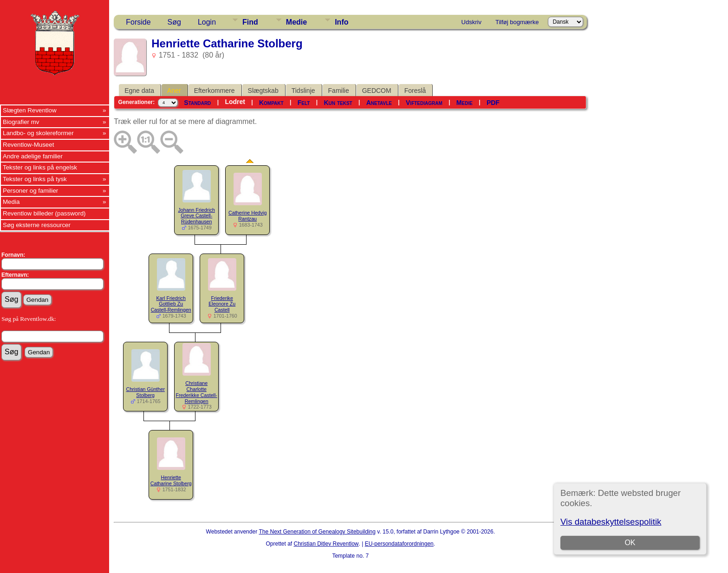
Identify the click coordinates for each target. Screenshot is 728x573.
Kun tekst (338, 103)
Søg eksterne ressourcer (37, 225)
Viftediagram (424, 103)
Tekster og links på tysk (35, 179)
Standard (197, 103)
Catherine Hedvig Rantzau (247, 216)
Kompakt (271, 103)
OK (630, 543)
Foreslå (415, 91)
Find (250, 22)
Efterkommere (214, 91)
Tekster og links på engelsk (40, 167)
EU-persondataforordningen (399, 544)
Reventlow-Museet (28, 145)
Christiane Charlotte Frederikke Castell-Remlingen (196, 392)
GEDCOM (377, 91)
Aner (174, 91)
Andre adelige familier (33, 156)
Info (341, 22)
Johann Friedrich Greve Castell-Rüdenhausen (197, 216)
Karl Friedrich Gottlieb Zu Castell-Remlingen (171, 304)
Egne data (139, 91)
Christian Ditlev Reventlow (326, 544)
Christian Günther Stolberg (145, 392)
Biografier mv (21, 122)
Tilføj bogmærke (517, 22)
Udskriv (471, 22)
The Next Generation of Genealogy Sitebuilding (317, 532)
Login (207, 22)
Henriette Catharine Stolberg (171, 480)
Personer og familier (30, 191)
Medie (296, 22)
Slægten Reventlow (30, 110)
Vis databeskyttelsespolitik (611, 522)
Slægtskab (263, 91)
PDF (493, 103)
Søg (174, 22)
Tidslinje (303, 91)
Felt (304, 103)
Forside (138, 22)
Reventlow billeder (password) (44, 213)
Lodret (235, 102)
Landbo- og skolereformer (38, 133)
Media (11, 202)
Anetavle (379, 103)
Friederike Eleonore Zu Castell (222, 304)
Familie (339, 91)
